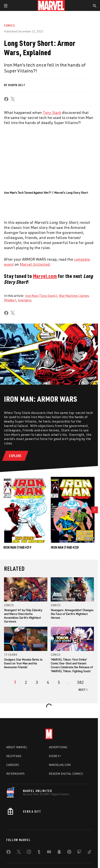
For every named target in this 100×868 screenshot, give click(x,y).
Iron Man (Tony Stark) (41, 296)
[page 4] (48, 682)
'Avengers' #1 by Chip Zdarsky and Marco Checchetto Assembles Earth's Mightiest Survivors (23, 616)
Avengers (25, 300)
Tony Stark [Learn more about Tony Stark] (52, 112)
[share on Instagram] (29, 853)
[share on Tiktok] (89, 853)
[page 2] (26, 682)
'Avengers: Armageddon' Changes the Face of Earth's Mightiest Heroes (72, 614)
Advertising (58, 747)
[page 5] (59, 682)
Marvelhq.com (60, 765)
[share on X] (13, 99)
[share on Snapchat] (59, 853)
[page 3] (37, 682)
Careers (13, 765)
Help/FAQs (14, 756)
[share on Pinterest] (69, 853)
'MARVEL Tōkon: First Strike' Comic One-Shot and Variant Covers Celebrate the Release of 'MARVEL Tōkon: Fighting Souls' (72, 665)
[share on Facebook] (6, 99)
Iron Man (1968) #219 (17, 547)
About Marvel (17, 747)
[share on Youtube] (49, 853)
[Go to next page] (83, 690)
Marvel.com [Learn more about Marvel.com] (45, 276)
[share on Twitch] (79, 853)
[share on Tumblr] (39, 853)
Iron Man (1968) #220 (65, 547)
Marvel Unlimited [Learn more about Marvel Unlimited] (35, 264)
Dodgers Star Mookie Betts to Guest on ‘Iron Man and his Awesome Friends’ (23, 663)
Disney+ (55, 756)
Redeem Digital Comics (66, 774)
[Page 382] (81, 682)
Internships (16, 774)
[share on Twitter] (19, 853)
